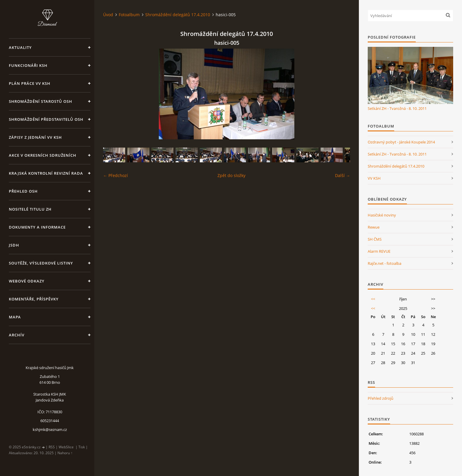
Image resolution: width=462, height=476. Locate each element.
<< (373, 299)
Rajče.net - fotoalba (385, 263)
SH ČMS (375, 239)
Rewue (374, 227)
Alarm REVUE (379, 251)
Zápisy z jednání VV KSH (35, 137)
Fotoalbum (129, 15)
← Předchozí (115, 175)
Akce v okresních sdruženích (43, 155)
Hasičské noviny (382, 215)
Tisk (82, 447)
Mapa (15, 317)
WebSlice (66, 447)
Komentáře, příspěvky (34, 299)
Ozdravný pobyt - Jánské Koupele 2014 (401, 142)
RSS (52, 447)
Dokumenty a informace (37, 227)
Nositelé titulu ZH (30, 209)
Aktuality (20, 47)
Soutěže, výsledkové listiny (41, 263)
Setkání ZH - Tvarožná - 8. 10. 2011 (397, 108)
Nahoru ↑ (65, 453)
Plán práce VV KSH (30, 83)
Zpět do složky (231, 175)
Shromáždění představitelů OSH (46, 119)
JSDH (14, 245)
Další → (343, 175)
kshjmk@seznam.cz (50, 429)
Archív (17, 335)
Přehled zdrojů (381, 398)
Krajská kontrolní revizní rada (46, 173)
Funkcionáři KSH (28, 65)
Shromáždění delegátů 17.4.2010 (178, 15)
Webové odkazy (27, 281)
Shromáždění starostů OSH (41, 101)
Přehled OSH (23, 191)
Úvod (108, 15)
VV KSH (374, 178)
